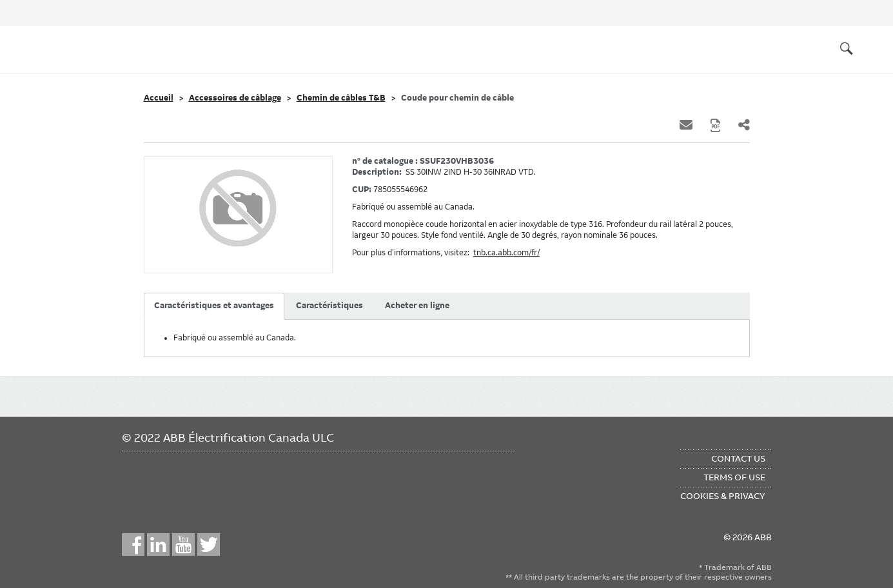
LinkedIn (158, 544)
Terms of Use (734, 477)
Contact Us (738, 458)
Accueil (159, 98)
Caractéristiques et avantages (214, 306)
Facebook (133, 544)
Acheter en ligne (417, 306)
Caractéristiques (329, 306)
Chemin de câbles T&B (341, 98)
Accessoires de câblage (235, 98)
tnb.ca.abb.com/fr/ (506, 253)
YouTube (183, 544)
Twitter (209, 544)
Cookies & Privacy (723, 496)
